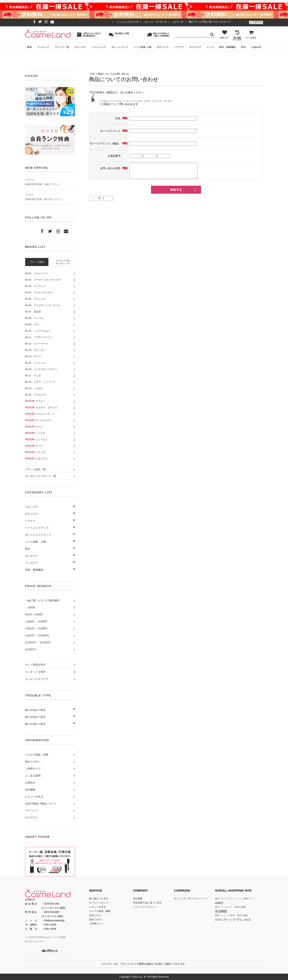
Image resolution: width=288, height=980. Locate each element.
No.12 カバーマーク (37, 344)
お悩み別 (256, 47)
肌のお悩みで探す (35, 710)
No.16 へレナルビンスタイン (41, 369)
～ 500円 (30, 608)
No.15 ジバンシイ (35, 363)
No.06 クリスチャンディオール (43, 305)
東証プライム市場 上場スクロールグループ (209, 22)
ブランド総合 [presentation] (37, 262)
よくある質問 (33, 776)
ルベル (34, 427)
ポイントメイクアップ (38, 535)
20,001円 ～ (32, 649)
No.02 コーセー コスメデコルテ (43, 280)
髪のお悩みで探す (35, 717)
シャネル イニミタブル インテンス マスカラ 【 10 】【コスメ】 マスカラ (135, 101)
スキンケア (80, 47)
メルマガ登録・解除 (100, 911)
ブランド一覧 (62, 47)
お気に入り (224, 34)
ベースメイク (99, 47)
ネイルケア (195, 47)
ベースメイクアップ (37, 528)
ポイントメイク (120, 47)
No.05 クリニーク (35, 299)
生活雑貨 (221, 911)
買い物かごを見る (99, 899)
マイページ (31, 811)
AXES (219, 903)
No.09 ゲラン (33, 324)
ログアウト (31, 818)
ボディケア (163, 47)
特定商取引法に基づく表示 (147, 903)
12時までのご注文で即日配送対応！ (89, 35)
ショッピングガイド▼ (127, 22)
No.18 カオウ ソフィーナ (40, 382)
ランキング (43, 47)
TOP (92, 74)
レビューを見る (34, 797)
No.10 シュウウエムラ (38, 331)
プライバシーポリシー (145, 907)
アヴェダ (35, 452)
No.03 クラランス (35, 286)
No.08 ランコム (34, 318)
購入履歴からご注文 (237, 35)
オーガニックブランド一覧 (41, 476)
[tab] (37, 262)
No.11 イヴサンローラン (39, 337)
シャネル (35, 433)
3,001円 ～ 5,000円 (36, 628)
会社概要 (30, 790)
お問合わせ (50, 951)
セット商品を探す (35, 665)
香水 (244, 47)
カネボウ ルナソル (41, 408)
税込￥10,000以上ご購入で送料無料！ (159, 35)
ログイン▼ (178, 22)
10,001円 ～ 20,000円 (38, 642)
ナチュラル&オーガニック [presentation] (63, 262)
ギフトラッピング (99, 903)
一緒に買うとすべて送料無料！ (43, 601)
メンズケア (31, 563)
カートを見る (251, 34)
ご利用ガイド (33, 769)
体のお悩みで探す (35, 724)
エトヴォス (36, 439)
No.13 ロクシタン (35, 350)
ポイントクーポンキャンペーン (191, 899)
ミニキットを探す (35, 672)
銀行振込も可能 (119, 35)
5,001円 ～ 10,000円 (37, 635)
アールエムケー (39, 420)
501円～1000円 (34, 614)
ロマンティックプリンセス (233, 920)
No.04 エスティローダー (39, 293)
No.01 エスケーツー (37, 273)
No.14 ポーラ (33, 356)
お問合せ (30, 783)
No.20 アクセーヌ (35, 395)
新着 (29, 47)
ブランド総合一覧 (35, 469)
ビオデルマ (36, 459)
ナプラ (34, 446)
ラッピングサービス (37, 679)
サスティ (35, 401)
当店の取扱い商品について (41, 804)
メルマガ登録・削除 (37, 755)
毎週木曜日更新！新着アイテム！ (50, 182)
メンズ (210, 47)
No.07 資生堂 (33, 312)
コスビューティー (40, 414)
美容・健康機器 (227, 47)
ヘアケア (179, 47)
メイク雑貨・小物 (35, 542)
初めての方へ (33, 762)
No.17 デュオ (33, 376)
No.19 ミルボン (34, 388)
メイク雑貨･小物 (143, 47)
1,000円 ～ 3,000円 (36, 621)
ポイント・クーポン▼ (155, 22)
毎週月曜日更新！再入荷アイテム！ (50, 197)
